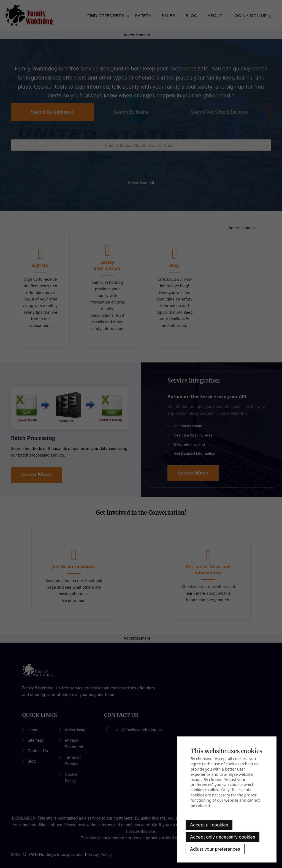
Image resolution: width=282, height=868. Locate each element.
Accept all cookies (209, 825)
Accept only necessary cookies (223, 837)
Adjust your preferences (215, 849)
